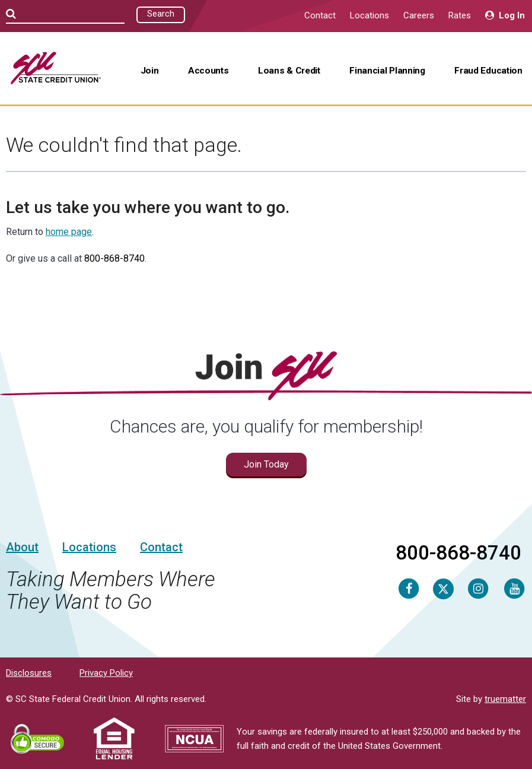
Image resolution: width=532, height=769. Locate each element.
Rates (460, 15)
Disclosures (29, 673)
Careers (419, 15)
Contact (320, 15)
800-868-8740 (114, 258)
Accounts (208, 71)
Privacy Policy (106, 673)
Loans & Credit (289, 71)
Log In (505, 15)
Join (150, 71)
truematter (505, 699)
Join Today (266, 464)
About (22, 547)
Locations (369, 15)
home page (69, 232)
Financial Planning (387, 71)
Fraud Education (488, 71)
